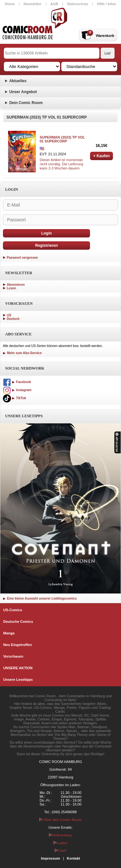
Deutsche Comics (18, 622)
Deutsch (13, 319)
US (9, 315)
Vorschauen (13, 656)
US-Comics (13, 610)
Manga (9, 633)
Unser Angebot (23, 92)
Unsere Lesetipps (18, 680)
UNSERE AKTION (18, 668)
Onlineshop (60, 835)
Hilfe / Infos (107, 4)
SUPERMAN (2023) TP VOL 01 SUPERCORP (62, 139)
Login (47, 233)
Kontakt (73, 858)
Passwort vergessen (22, 258)
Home (10, 4)
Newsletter (33, 4)
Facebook (17, 382)
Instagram (17, 390)
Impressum (50, 858)
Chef (60, 851)
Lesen (11, 288)
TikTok (15, 398)
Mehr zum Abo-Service (22, 353)
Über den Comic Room (61, 820)
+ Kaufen (101, 156)
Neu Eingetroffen (18, 645)
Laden (60, 843)
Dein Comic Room (26, 103)
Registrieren (46, 246)
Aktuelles (18, 81)
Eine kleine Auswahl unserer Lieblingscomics (40, 598)
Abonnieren (16, 285)
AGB (54, 4)
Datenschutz (78, 4)
